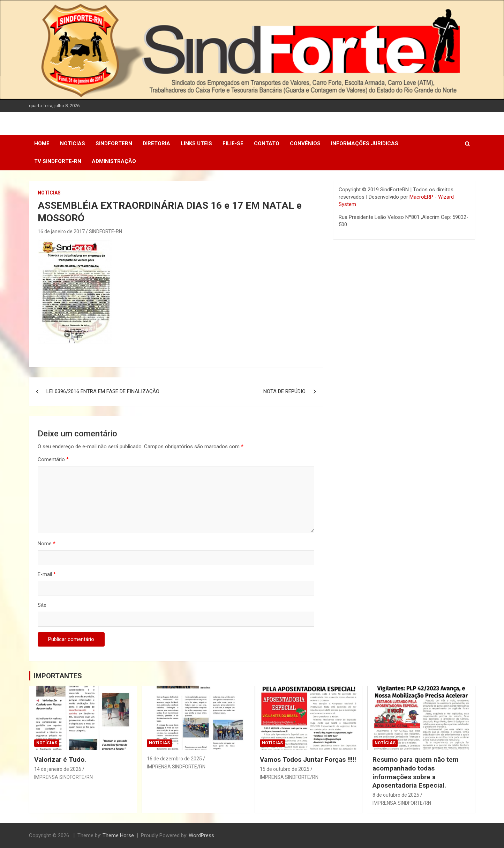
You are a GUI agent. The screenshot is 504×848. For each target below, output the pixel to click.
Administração (114, 161)
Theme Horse (118, 835)
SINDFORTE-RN (106, 231)
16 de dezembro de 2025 (174, 759)
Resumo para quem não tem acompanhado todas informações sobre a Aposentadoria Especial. (416, 772)
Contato (267, 143)
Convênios (305, 143)
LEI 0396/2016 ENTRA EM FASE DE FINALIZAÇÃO (103, 391)
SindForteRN (114, 143)
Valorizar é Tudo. (60, 759)
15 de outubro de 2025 (285, 769)
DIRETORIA (156, 143)
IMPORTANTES (58, 676)
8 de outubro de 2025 (396, 795)
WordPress (201, 835)
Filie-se (233, 143)
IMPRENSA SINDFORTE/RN (63, 777)
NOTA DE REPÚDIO (284, 391)
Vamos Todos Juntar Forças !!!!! (308, 759)
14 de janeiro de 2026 (58, 769)
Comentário (53, 459)
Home (42, 143)
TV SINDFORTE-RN (58, 161)
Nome (47, 544)
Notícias (73, 143)
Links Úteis (196, 143)
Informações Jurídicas (365, 143)
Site (42, 605)
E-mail (47, 574)
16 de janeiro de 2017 (61, 231)
